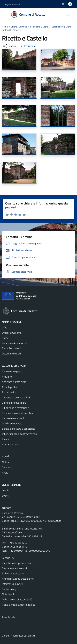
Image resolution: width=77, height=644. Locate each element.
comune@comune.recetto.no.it (26, 529)
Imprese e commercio (13, 418)
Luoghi (6, 490)
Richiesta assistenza (13, 573)
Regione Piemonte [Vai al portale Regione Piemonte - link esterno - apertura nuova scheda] (12, 4)
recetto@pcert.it (16, 532)
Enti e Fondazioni (11, 348)
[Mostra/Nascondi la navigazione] (7, 14)
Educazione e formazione (15, 408)
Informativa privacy (12, 584)
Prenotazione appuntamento (18, 563)
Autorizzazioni (9, 392)
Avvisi (5, 473)
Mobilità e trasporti (12, 423)
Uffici (5, 327)
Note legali (8, 594)
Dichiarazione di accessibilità (17, 599)
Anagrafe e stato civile (14, 382)
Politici (5, 338)
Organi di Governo (12, 333)
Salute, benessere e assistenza (19, 429)
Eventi (5, 496)
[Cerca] (68, 14)
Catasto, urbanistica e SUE (16, 397)
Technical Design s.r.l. (24, 636)
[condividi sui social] (10, 46)
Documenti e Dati (11, 353)
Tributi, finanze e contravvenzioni (20, 434)
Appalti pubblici (10, 387)
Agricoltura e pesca (12, 371)
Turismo (6, 439)
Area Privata (9, 617)
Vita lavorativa (10, 444)
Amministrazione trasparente (18, 579)
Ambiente (7, 377)
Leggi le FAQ (9, 558)
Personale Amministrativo (16, 343)
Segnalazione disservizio (15, 568)
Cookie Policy (9, 589)
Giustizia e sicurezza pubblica (17, 413)
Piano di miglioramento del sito (19, 605)
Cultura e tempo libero (14, 403)
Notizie (6, 462)
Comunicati (8, 467)
